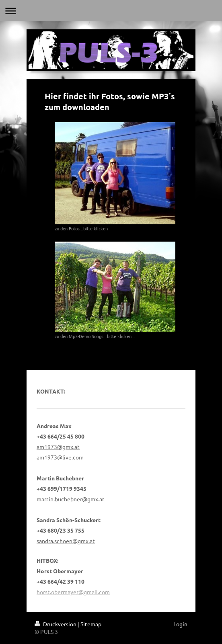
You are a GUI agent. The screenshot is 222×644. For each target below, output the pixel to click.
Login (180, 624)
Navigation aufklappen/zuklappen (111, 11)
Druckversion (56, 624)
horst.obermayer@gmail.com (73, 592)
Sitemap (91, 624)
